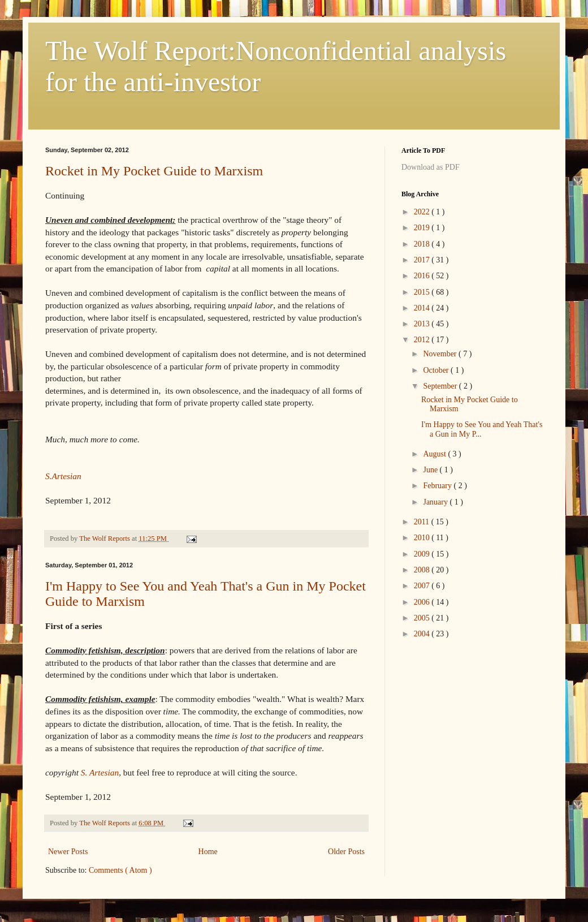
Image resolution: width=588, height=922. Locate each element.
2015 (423, 292)
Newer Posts (68, 852)
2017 (423, 260)
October (437, 370)
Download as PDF (431, 167)
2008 (423, 570)
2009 (423, 554)
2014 (423, 308)
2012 (423, 340)
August (435, 454)
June (431, 470)
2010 (423, 538)
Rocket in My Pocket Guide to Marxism (154, 171)
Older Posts (346, 852)
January (436, 502)
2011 (423, 522)
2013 (423, 324)
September (441, 386)
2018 (423, 244)
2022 (423, 212)
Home (208, 852)
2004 (423, 634)
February (438, 486)
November (441, 354)
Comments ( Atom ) (120, 870)
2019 (423, 228)
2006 (423, 602)
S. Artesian (99, 772)
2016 (423, 276)
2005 (423, 618)
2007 (423, 586)
